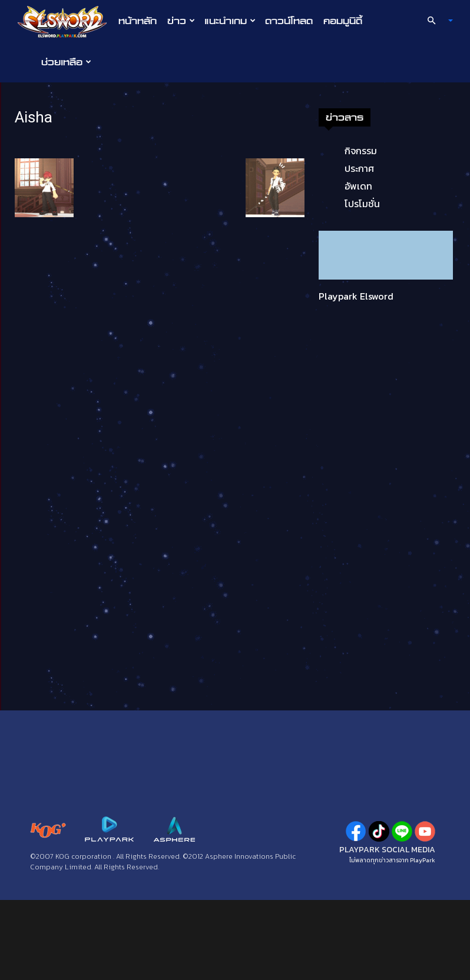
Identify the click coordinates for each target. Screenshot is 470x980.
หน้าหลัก (138, 21)
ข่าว (181, 21)
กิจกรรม (361, 151)
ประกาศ (359, 168)
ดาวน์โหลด (289, 21)
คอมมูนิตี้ (343, 21)
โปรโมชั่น (362, 204)
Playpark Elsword (356, 296)
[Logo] (65, 21)
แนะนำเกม (230, 21)
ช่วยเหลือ (66, 62)
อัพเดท (358, 186)
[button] (435, 21)
